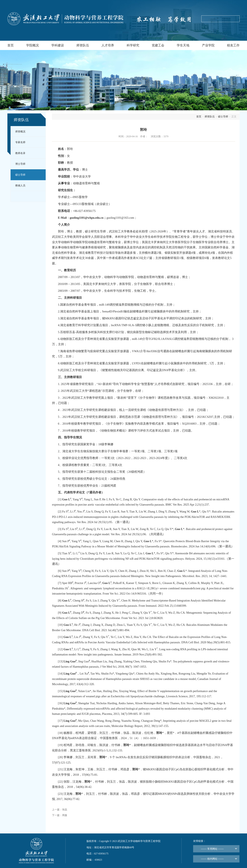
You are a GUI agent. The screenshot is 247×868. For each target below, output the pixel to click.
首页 (11, 45)
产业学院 (208, 45)
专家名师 (20, 142)
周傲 (65, 815)
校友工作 (233, 45)
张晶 (65, 810)
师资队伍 (83, 45)
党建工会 (158, 45)
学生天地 (183, 45)
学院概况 (32, 45)
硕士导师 (20, 175)
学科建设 (58, 45)
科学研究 (133, 45)
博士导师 (20, 164)
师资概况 (20, 132)
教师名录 (20, 153)
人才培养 (108, 45)
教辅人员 (20, 185)
